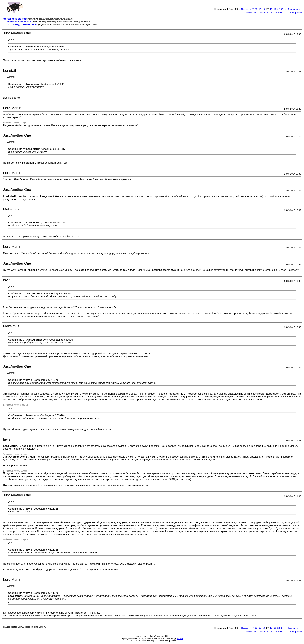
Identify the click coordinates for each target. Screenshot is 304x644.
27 (282, 9)
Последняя (294, 9)
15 (260, 9)
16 (264, 9)
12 (256, 9)
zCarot (180, 638)
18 (271, 9)
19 (275, 9)
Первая (244, 9)
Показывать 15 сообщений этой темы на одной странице (274, 13)
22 (279, 9)
